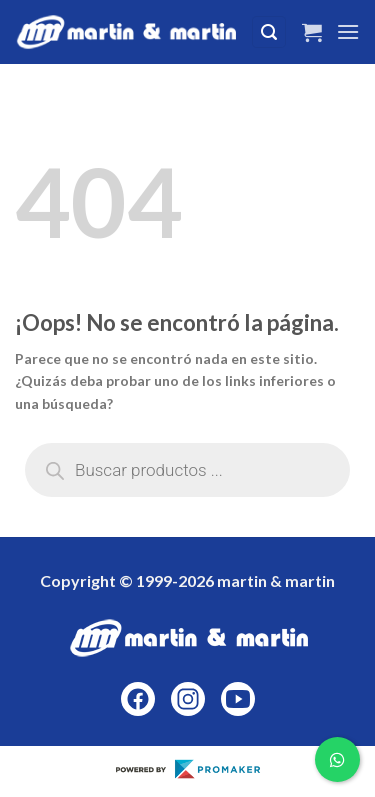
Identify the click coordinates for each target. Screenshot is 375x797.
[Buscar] (269, 32)
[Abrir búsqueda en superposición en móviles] (187, 470)
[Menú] (348, 31)
